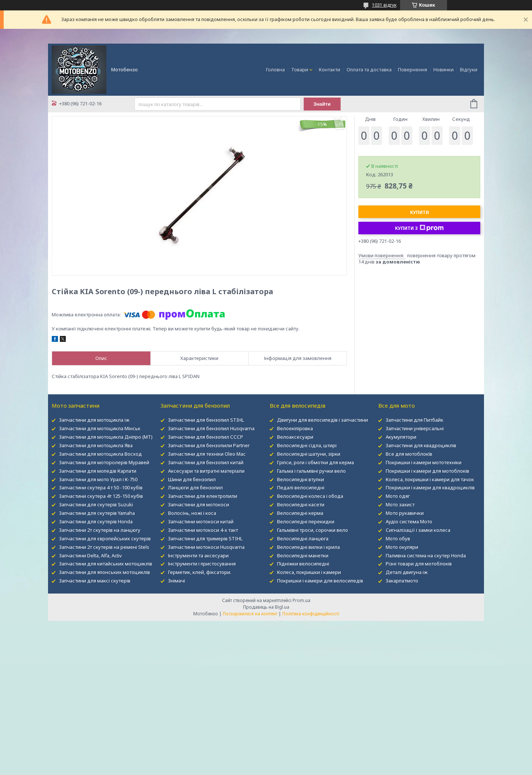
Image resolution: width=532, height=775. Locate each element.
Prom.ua (301, 600)
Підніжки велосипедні (303, 564)
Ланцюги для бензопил (195, 487)
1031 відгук (384, 5)
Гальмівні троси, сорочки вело (313, 530)
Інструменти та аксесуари (198, 555)
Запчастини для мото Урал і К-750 (98, 479)
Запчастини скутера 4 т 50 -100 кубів (101, 487)
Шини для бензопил (192, 479)
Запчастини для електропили (203, 496)
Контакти (330, 69)
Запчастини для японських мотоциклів (105, 572)
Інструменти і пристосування (202, 564)
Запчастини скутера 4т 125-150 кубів (101, 496)
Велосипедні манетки (303, 555)
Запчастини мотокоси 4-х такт (203, 530)
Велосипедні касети (301, 504)
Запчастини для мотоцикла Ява (96, 445)
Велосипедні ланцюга (303, 538)
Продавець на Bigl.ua (266, 607)
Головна (275, 69)
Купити (420, 212)
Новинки (444, 69)
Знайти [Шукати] (322, 104)
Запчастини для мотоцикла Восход (100, 454)
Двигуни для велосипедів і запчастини (323, 420)
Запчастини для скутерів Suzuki (96, 504)
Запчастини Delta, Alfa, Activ (91, 555)
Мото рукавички (405, 513)
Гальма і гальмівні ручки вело (311, 471)
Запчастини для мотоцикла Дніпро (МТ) (106, 437)
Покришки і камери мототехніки (424, 462)
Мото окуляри (402, 547)
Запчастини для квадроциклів (421, 445)
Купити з (419, 228)
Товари (300, 69)
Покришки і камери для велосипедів (320, 581)
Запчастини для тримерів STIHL (205, 538)
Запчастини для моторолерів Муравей (104, 462)
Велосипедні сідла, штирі (307, 445)
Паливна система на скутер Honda (426, 555)
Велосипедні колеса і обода (310, 496)
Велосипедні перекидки (306, 521)
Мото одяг (398, 496)
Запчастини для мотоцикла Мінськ (100, 428)
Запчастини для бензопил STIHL (206, 420)
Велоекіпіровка (295, 428)
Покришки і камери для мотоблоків (427, 471)
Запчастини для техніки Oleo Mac (207, 454)
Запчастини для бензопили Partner (209, 445)
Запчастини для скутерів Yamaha (97, 513)
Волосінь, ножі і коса (192, 513)
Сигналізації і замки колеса (418, 530)
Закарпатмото (402, 581)
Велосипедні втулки (301, 479)
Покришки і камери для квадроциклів (430, 487)
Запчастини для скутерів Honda (96, 521)
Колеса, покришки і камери (309, 572)
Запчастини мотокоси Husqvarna (206, 547)
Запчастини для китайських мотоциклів (106, 564)
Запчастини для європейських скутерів (105, 538)
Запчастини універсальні (415, 428)
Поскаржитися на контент (250, 614)
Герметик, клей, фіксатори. (200, 572)
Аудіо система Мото (409, 521)
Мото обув (398, 538)
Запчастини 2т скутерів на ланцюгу (100, 530)
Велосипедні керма (300, 513)
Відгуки (469, 69)
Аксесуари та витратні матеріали (206, 471)
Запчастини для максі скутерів (95, 581)
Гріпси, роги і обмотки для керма (316, 462)
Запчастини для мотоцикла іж (94, 420)
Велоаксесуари (295, 437)
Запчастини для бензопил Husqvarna (211, 428)
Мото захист (400, 504)
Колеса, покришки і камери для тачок (430, 479)
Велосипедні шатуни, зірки (309, 454)
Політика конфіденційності (311, 614)
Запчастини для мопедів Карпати (98, 471)
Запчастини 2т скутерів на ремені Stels (104, 547)
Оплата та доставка (369, 69)
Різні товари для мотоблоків (419, 564)
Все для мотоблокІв (409, 454)
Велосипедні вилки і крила (308, 547)
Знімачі (177, 581)
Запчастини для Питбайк (415, 420)
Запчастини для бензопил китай (206, 462)
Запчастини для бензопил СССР (206, 437)
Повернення (412, 69)
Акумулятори (401, 437)
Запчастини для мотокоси (199, 504)
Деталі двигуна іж (407, 572)
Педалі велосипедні (301, 487)
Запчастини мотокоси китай (201, 521)
